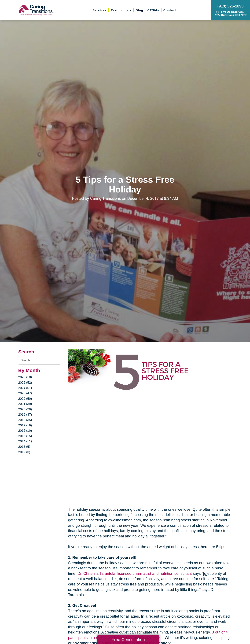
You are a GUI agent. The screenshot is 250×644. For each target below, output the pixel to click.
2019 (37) (25, 414)
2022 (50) (25, 399)
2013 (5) (24, 447)
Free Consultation (128, 640)
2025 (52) (25, 383)
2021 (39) (25, 404)
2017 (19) (25, 425)
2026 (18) (25, 377)
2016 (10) (25, 431)
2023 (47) (25, 393)
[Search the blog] (39, 360)
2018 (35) (25, 420)
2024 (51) (25, 388)
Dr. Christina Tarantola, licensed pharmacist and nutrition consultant (135, 573)
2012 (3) (24, 452)
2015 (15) (25, 436)
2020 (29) (25, 409)
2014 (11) (25, 441)
